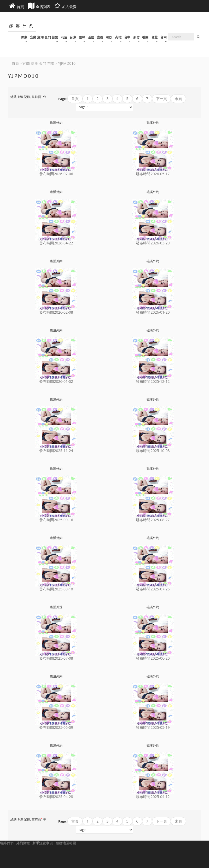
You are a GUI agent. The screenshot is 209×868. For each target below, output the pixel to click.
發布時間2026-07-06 (56, 174)
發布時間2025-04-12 (153, 797)
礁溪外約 (56, 123)
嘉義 (100, 37)
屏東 (24, 37)
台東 (73, 37)
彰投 (109, 37)
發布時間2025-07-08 (56, 658)
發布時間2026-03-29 (153, 243)
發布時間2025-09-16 (56, 520)
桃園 (145, 37)
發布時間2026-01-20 (153, 312)
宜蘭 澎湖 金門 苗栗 (44, 37)
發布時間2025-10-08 (153, 451)
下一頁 (161, 99)
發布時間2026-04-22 (56, 243)
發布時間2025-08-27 (153, 520)
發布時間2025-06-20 (153, 658)
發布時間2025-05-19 (153, 727)
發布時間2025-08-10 (56, 589)
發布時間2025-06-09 (56, 727)
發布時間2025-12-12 (153, 381)
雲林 (82, 37)
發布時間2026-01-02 (56, 381)
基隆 (91, 37)
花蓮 (64, 37)
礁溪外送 (56, 607)
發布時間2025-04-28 (56, 797)
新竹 (137, 37)
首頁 (75, 99)
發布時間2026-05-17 (153, 174)
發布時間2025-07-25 (153, 589)
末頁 (178, 99)
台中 (127, 37)
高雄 (118, 37)
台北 (155, 37)
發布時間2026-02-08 (56, 312)
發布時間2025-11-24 (56, 451)
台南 (163, 37)
